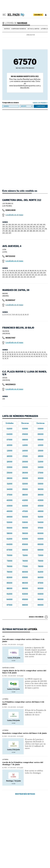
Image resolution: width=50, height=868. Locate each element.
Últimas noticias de (20, 629)
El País (5, 645)
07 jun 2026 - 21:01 (16, 768)
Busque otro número (36, 617)
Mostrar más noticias (25, 794)
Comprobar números (19, 29)
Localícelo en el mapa (14, 215)
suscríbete (38, 15)
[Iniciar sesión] (46, 15)
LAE (4, 637)
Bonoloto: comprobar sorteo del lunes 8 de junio (25, 733)
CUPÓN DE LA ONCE (8, 668)
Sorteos (7, 29)
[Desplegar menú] (4, 15)
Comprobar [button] (41, 106)
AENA (42, 35)
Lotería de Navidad (15, 23)
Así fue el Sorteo (33, 29)
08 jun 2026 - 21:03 (16, 645)
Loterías (5, 730)
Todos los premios (40, 103)
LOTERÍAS (5, 699)
